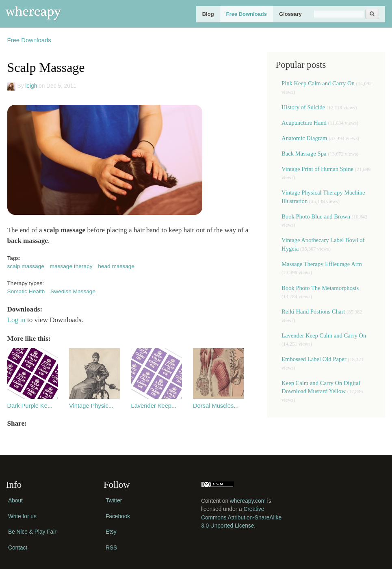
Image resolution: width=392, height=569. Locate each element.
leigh (31, 86)
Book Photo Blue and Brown (316, 216)
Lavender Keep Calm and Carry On (324, 335)
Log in (16, 320)
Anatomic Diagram (304, 138)
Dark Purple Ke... (30, 406)
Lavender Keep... (154, 406)
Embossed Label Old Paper (314, 359)
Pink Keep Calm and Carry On (318, 83)
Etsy (111, 532)
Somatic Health (26, 291)
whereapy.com (248, 501)
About (15, 501)
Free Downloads (247, 14)
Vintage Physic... (91, 406)
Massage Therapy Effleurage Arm (322, 264)
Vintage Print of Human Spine (317, 169)
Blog (208, 14)
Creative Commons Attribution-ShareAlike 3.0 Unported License (241, 517)
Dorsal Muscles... (216, 406)
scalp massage (26, 266)
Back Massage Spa (304, 154)
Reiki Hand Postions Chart (313, 312)
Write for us (22, 516)
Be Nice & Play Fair (32, 532)
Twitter (114, 501)
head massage (116, 266)
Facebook (118, 516)
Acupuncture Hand (304, 123)
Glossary (290, 14)
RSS (111, 548)
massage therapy (71, 266)
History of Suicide (303, 107)
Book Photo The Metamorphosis (320, 288)
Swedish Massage (73, 291)
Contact (18, 548)
